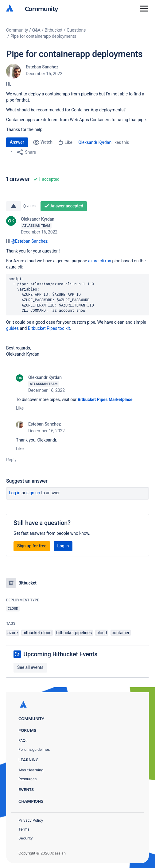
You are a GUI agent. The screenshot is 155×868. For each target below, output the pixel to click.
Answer (17, 142)
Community (42, 8)
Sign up (33, 493)
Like (20, 408)
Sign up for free (32, 546)
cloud (102, 633)
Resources (27, 779)
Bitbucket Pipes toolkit (49, 328)
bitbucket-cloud (37, 633)
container (121, 633)
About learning (31, 770)
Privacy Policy (31, 820)
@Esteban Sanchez (29, 241)
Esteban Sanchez (42, 67)
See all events (30, 667)
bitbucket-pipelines (74, 633)
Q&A (36, 30)
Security (26, 838)
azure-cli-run (100, 261)
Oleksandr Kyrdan (95, 142)
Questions (76, 30)
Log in (15, 493)
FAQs (23, 741)
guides (12, 328)
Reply (11, 460)
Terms (24, 829)
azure (13, 633)
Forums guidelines (34, 749)
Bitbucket (54, 30)
